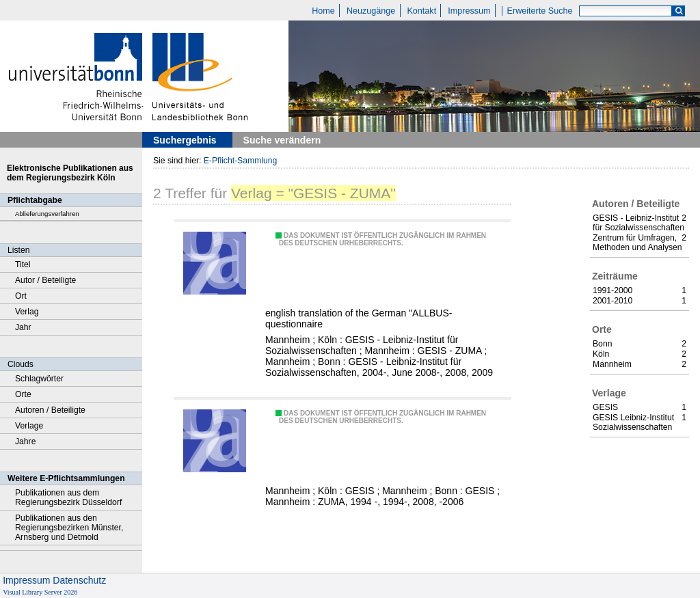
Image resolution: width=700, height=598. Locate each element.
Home (323, 11)
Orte (23, 394)
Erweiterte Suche (540, 11)
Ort (21, 296)
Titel (23, 264)
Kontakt (421, 11)
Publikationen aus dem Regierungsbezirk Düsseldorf (68, 498)
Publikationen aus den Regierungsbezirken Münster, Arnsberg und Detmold (69, 528)
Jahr (23, 327)
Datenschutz (79, 580)
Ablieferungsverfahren (47, 214)
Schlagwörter (39, 379)
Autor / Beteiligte (45, 280)
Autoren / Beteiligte (50, 410)
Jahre (25, 441)
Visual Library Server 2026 (40, 592)
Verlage (29, 426)
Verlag (27, 312)
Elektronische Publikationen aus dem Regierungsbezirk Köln (70, 173)
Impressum (469, 11)
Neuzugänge (371, 11)
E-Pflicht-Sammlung (241, 161)
